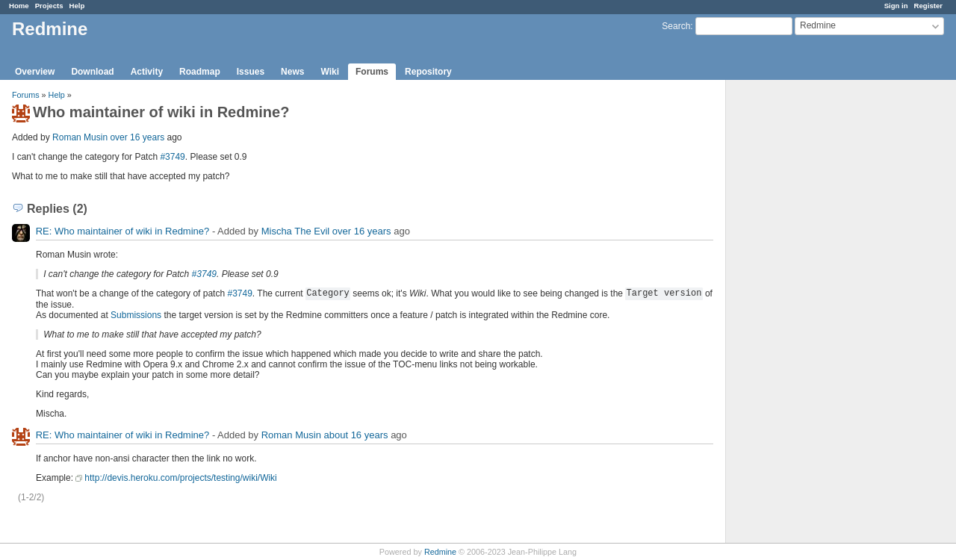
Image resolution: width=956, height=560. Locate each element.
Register (928, 6)
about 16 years (356, 435)
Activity (147, 72)
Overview (35, 72)
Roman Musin (80, 137)
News (292, 72)
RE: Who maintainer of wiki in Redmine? (123, 231)
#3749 (172, 157)
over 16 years (137, 137)
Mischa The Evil (296, 231)
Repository (428, 72)
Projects (49, 6)
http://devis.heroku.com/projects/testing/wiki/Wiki (180, 478)
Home (19, 6)
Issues (251, 72)
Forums (372, 72)
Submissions (136, 315)
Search (676, 26)
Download (92, 72)
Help (77, 6)
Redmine (440, 552)
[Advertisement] (801, 314)
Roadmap (200, 72)
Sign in (896, 6)
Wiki (330, 72)
